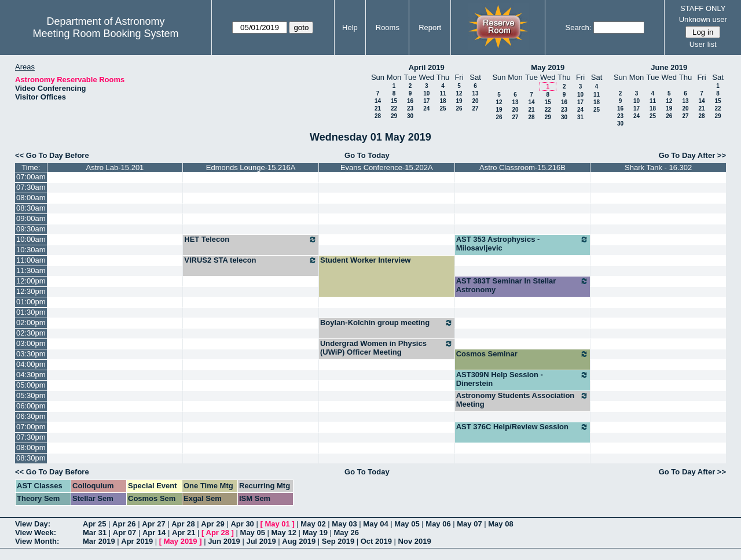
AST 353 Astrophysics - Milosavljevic (523, 244)
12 (459, 93)
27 (475, 108)
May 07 (469, 524)
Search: (579, 27)
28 (378, 116)
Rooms (388, 27)
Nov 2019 (415, 541)
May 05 (407, 524)
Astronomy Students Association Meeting (523, 400)
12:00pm (31, 281)
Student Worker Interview (366, 260)
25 (443, 108)
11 (443, 93)
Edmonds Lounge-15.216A (251, 167)
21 (378, 108)
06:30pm (31, 416)
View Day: (33, 524)
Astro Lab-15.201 (115, 167)
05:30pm (31, 395)
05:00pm (31, 385)
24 (426, 108)
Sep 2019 (338, 541)
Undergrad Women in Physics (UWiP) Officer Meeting (387, 348)
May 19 (315, 533)
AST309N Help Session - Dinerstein (523, 379)
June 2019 (669, 67)
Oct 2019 (376, 541)
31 (580, 117)
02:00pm (31, 323)
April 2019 (427, 67)
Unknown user (703, 19)
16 (410, 101)
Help (350, 27)
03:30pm (31, 354)
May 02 (313, 524)
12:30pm (31, 291)
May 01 (277, 524)
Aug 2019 (299, 541)
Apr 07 (124, 533)
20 (475, 101)
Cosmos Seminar (523, 354)
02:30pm (31, 333)
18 (443, 101)
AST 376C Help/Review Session (523, 427)
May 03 (344, 524)
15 (394, 101)
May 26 (346, 533)
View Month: (37, 541)
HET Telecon (251, 240)
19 (459, 101)
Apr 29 (212, 524)
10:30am (31, 250)
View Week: (36, 533)
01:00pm (31, 302)
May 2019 (548, 67)
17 (426, 101)
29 (394, 116)
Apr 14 (154, 533)
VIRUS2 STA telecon (251, 260)
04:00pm (31, 364)
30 (410, 116)
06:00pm (31, 406)
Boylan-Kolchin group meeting (387, 323)
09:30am (31, 229)
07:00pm (31, 427)
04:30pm (31, 375)
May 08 (500, 524)
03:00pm (31, 343)
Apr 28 (183, 524)
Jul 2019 (261, 541)
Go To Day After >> (692, 155)
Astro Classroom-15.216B (522, 167)
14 (378, 101)
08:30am (31, 208)
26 (459, 108)
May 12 (284, 533)
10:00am (31, 239)
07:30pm (31, 437)
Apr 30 (242, 524)
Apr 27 (153, 524)
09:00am (31, 218)
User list (703, 44)
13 (475, 93)
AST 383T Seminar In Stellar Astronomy (523, 285)
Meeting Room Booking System (105, 34)
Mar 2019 (99, 541)
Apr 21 (184, 533)
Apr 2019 (137, 541)
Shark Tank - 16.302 (658, 167)
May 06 (438, 524)
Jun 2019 (224, 541)
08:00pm (31, 447)
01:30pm (31, 312)
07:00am (31, 177)
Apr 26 (124, 524)
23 (410, 108)
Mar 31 (95, 533)
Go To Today (367, 155)
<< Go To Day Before (52, 155)
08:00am (31, 198)
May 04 (375, 524)
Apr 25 (94, 524)
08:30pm (31, 458)
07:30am (31, 187)
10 (426, 93)
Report (430, 27)
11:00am (31, 260)
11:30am (31, 270)
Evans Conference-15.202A (387, 167)
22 (394, 108)
